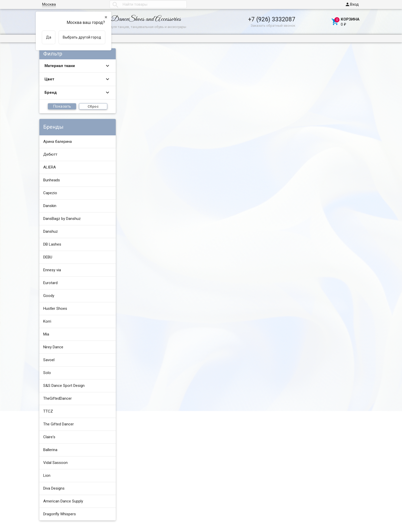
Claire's (49, 437)
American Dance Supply (63, 501)
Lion (47, 475)
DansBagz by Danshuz (62, 219)
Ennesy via (52, 270)
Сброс (93, 106)
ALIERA (50, 167)
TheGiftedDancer (57, 398)
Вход (352, 4)
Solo (47, 373)
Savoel (49, 360)
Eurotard (50, 283)
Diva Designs (54, 488)
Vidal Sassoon (55, 463)
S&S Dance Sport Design (64, 386)
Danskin (50, 206)
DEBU (48, 257)
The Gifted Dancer (59, 424)
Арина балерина (57, 142)
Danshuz (51, 231)
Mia (46, 334)
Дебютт (50, 154)
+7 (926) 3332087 (272, 19)
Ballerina (50, 450)
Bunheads (52, 180)
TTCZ (48, 411)
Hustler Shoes (55, 309)
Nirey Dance (53, 347)
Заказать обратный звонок (273, 25)
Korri (47, 321)
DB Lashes (52, 244)
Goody (49, 296)
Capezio (50, 193)
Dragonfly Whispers (60, 514)
